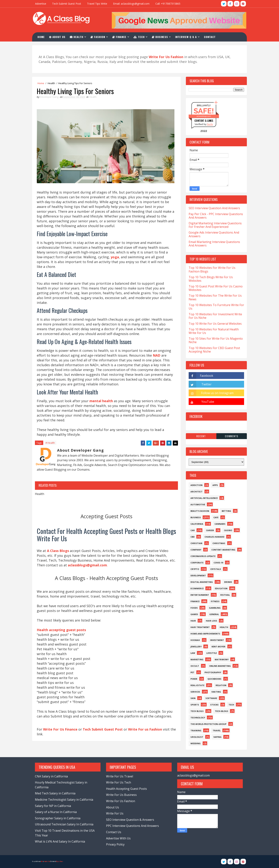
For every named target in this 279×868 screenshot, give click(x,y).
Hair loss (210, 621)
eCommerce (196, 588)
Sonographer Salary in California (59, 818)
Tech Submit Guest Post (68, 4)
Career (209, 530)
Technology (197, 718)
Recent (200, 436)
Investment (216, 640)
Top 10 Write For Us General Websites (214, 324)
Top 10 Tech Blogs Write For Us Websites (210, 279)
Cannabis (219, 524)
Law (192, 653)
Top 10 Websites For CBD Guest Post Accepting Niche (213, 350)
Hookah (194, 640)
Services (194, 692)
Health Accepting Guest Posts (126, 789)
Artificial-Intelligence (203, 498)
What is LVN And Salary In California (61, 842)
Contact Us (113, 832)
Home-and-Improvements (204, 634)
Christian (195, 543)
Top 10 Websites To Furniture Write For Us (215, 307)
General (213, 614)
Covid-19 (217, 563)
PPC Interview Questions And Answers (132, 826)
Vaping (216, 737)
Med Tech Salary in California (56, 793)
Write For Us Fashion (120, 801)
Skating (215, 692)
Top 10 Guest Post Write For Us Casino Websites (215, 288)
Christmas (218, 543)
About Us (59, 37)
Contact (211, 37)
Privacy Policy (115, 845)
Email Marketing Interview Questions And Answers (213, 244)
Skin (192, 698)
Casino (227, 530)
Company (195, 550)
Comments (230, 436)
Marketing (196, 659)
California (196, 524)
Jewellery (195, 647)
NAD (42, 363)
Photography (212, 672)
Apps (214, 485)
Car (192, 530)
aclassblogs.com (203, 116)
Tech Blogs (196, 711)
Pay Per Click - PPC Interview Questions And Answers (215, 216)
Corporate (196, 563)
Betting (225, 511)
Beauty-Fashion (199, 511)
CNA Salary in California (52, 776)
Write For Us (115, 814)
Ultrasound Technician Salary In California (65, 824)
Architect (195, 492)
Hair (192, 621)
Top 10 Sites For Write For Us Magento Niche (215, 340)
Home (42, 37)
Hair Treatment (199, 627)
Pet (191, 672)
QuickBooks (213, 679)
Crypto (194, 569)
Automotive (197, 504)
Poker (193, 679)
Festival (224, 595)
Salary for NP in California (54, 806)
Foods (193, 608)
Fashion (99, 37)
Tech (140, 37)
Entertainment (199, 595)
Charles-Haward (213, 537)
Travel (216, 730)
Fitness (214, 601)
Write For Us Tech (118, 783)
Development (197, 575)
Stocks (213, 705)
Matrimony (221, 659)
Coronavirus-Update (202, 556)
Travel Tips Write (98, 4)
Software (210, 698)
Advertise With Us (118, 838)
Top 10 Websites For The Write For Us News (214, 297)
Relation (220, 685)
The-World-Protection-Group (207, 724)
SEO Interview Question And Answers (213, 208)
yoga (116, 260)
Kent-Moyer (217, 647)
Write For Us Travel (119, 776)
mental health (102, 403)
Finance (121, 37)
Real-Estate (196, 685)
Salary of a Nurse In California (57, 812)
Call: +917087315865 (169, 4)
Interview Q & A (187, 37)
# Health (51, 446)
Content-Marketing (222, 550)
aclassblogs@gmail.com (192, 775)
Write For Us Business (121, 795)
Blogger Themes (61, 861)
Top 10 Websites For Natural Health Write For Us (213, 331)
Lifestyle (210, 653)
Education (220, 588)
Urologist (196, 737)
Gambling (214, 608)
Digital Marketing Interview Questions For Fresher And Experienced (214, 225)
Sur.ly (209, 124)
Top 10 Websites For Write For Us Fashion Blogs (211, 269)
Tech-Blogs (220, 711)
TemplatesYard (48, 861)
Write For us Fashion (146, 737)
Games (193, 614)
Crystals (215, 569)
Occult (194, 666)
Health (78, 37)
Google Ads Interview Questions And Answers (213, 234)
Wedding (194, 743)
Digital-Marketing (201, 582)
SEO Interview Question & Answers (130, 820)
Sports (194, 705)
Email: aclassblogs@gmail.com (132, 4)
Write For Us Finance (61, 737)
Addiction (195, 485)
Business (161, 37)
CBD (191, 537)
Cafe (215, 517)
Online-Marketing (219, 666)
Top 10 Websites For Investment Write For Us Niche (214, 316)
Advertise (42, 4)
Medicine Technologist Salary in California (65, 800)
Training (195, 730)
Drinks (227, 582)
